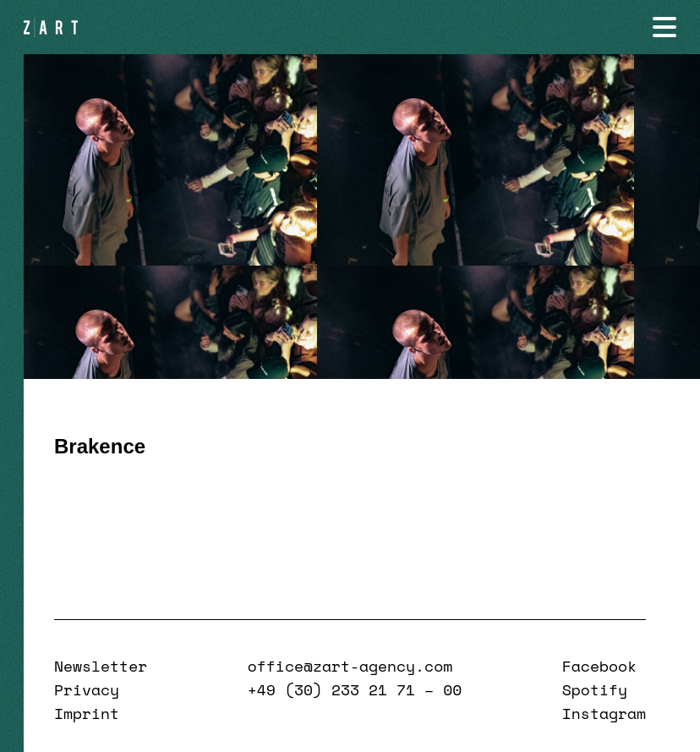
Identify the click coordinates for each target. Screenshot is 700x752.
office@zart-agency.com (350, 666)
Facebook (599, 666)
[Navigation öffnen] (664, 27)
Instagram (604, 713)
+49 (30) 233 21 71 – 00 (355, 689)
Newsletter (101, 666)
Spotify (595, 689)
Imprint (87, 713)
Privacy (87, 689)
